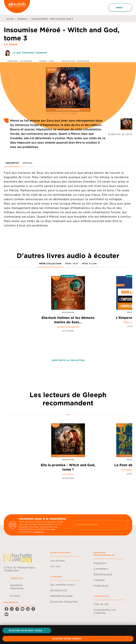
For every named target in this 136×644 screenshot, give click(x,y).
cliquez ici (39, 532)
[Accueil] (17, 7)
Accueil (10, 19)
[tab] (12, 163)
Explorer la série (120, 134)
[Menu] (120, 8)
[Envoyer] (123, 525)
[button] (27, 630)
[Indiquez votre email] (96, 525)
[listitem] (6, 609)
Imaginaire (23, 19)
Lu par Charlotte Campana (30, 53)
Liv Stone (11, 44)
